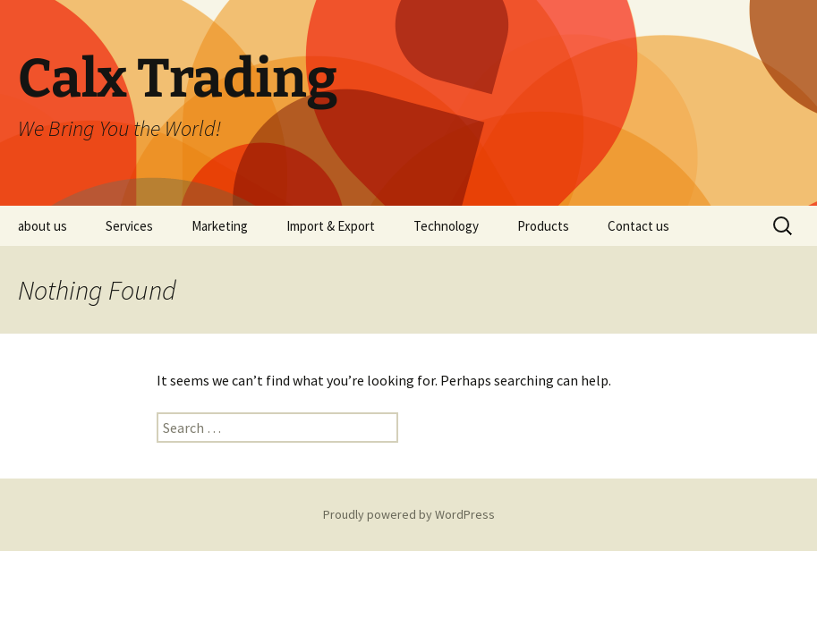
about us (43, 226)
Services (129, 226)
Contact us (638, 226)
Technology (446, 226)
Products (543, 226)
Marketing (220, 226)
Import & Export (331, 226)
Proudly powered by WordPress (409, 514)
